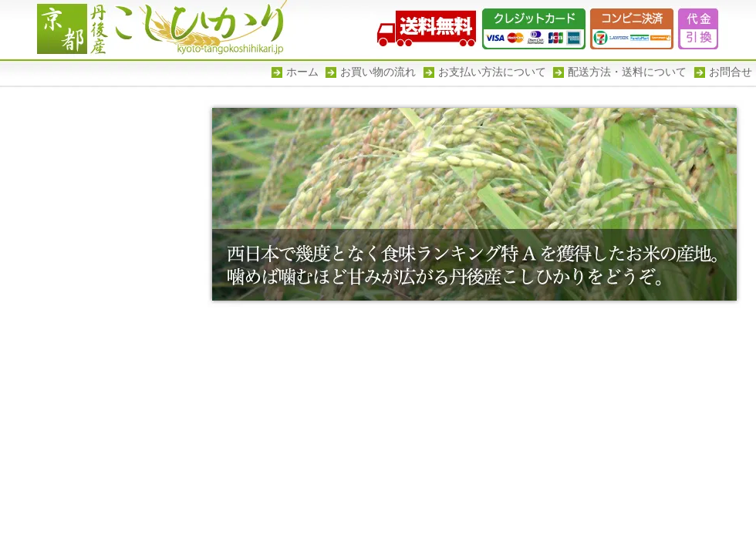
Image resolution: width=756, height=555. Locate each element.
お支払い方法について (492, 72)
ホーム (302, 72)
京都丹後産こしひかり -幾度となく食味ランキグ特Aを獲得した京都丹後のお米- (154, 29)
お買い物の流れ (378, 72)
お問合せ (731, 72)
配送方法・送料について (627, 72)
